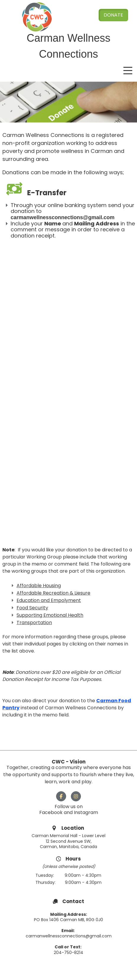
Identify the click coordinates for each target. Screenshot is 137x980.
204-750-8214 (68, 952)
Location (73, 828)
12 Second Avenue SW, (69, 841)
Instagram (86, 812)
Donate (113, 15)
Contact (73, 901)
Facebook (52, 812)
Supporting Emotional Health (50, 615)
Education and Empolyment (49, 600)
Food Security (32, 608)
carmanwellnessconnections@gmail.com (69, 936)
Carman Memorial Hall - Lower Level (68, 836)
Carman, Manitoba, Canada (68, 847)
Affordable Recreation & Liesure (53, 593)
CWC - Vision (69, 762)
